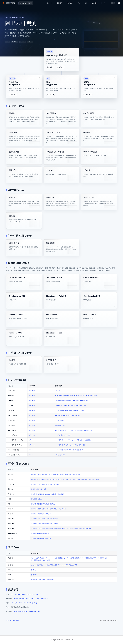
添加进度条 (68, 474)
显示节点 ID (82, 529)
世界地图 (39, 539)
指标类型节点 (57, 529)
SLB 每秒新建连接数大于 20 (71, 565)
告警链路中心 (35, 580)
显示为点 (62, 479)
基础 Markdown (36, 534)
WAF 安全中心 (76, 415)
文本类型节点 (42, 529)
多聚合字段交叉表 (43, 519)
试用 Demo (32, 391)
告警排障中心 (51, 580)
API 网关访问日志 (60, 455)
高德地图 (44, 539)
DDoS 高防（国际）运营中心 (80, 445)
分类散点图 (41, 524)
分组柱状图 (41, 484)
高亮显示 (55, 474)
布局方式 (49, 494)
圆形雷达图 (41, 514)
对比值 (44, 494)
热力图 (49, 539)
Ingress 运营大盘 (70, 405)
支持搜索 (44, 474)
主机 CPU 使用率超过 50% (39, 565)
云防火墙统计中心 (60, 425)
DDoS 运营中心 (68, 435)
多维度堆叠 (63, 509)
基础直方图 (34, 509)
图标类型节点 (49, 529)
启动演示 (60, 67)
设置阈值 (56, 524)
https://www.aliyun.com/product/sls (27, 611)
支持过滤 (50, 474)
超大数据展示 (95, 479)
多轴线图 (44, 479)
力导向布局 (65, 529)
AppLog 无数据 (46, 560)
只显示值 (62, 494)
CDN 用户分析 (59, 400)
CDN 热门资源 (84, 400)
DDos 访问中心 (59, 435)
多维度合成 (57, 509)
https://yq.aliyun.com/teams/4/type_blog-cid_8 (31, 599)
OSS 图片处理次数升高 (90, 558)
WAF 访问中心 (59, 415)
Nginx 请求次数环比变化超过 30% (73, 558)
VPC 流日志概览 (59, 420)
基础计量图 (34, 499)
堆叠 (90, 479)
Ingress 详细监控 (60, 405)
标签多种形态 (55, 484)
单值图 (40, 494)
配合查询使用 (45, 534)
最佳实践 (50, 67)
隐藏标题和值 (55, 494)
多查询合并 (53, 504)
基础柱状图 (34, 484)
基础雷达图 (34, 514)
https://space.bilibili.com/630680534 (24, 594)
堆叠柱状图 (48, 484)
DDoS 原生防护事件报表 (62, 450)
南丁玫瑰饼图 (46, 504)
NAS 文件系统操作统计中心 (62, 430)
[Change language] (105, 3)
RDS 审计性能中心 (68, 410)
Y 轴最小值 (75, 479)
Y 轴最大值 (68, 479)
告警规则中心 (43, 580)
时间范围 (86, 479)
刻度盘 (40, 499)
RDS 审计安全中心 (79, 410)
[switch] (113, 3)
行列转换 (78, 474)
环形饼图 (39, 504)
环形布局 (76, 529)
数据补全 (81, 479)
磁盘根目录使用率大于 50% (55, 565)
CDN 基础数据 (67, 400)
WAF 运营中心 (67, 415)
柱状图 (36, 489)
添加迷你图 (61, 474)
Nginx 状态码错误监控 (38, 558)
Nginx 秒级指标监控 (80, 396)
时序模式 (39, 479)
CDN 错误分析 (76, 400)
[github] (119, 3)
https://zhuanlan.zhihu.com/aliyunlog (24, 603)
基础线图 (34, 479)
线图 (32, 489)
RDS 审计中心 (59, 410)
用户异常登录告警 (36, 560)
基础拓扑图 (34, 529)
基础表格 (34, 474)
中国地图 (34, 539)
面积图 (40, 489)
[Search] (26, 3)
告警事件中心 (35, 575)
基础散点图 (34, 524)
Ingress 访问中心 (81, 405)
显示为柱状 (56, 479)
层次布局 (71, 529)
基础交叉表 (34, 519)
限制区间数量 (49, 509)
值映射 (73, 474)
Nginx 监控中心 (69, 396)
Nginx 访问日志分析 (92, 396)
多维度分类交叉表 (53, 519)
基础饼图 (34, 504)
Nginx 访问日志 (59, 396)
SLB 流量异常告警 (102, 558)
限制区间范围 (42, 509)
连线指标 (88, 529)
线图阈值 (50, 479)
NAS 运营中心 (88, 430)
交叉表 (44, 489)
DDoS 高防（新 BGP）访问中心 (64, 440)
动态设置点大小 (49, 524)
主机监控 (57, 391)
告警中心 (34, 570)
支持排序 (39, 474)
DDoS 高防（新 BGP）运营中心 (82, 440)
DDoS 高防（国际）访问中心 (63, 445)
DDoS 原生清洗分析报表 (76, 450)
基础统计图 (34, 494)
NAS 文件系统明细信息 (77, 430)
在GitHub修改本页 (13, 620)
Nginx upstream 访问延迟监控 (54, 558)
